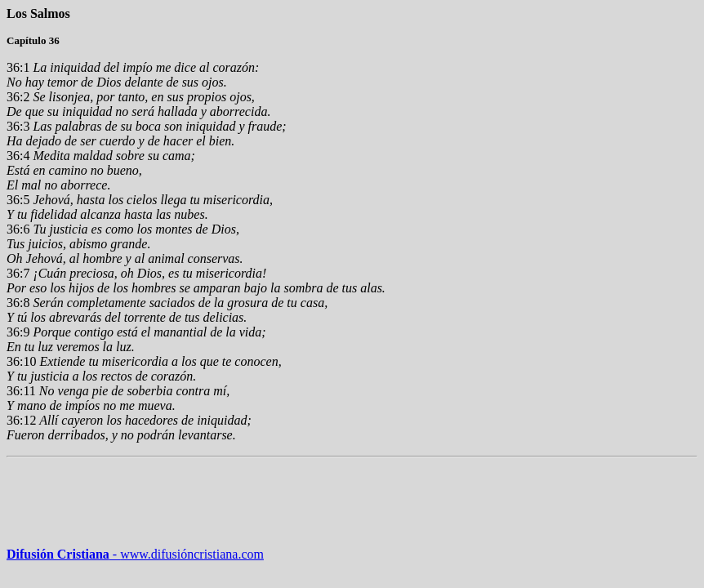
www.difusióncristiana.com (187, 554)
